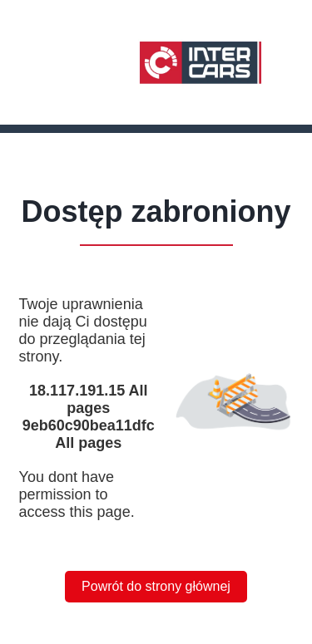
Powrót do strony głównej (156, 586)
